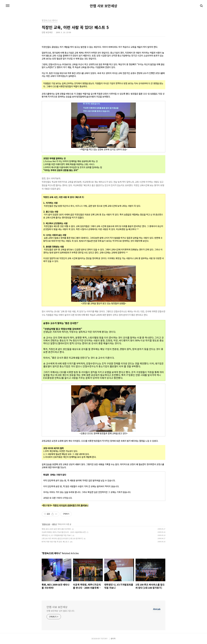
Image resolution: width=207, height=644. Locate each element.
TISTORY (104, 638)
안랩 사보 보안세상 (103, 6)
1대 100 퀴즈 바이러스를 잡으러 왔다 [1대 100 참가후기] (62, 538)
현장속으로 (46, 524)
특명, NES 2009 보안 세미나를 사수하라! (56, 529)
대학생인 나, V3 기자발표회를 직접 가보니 (57, 535)
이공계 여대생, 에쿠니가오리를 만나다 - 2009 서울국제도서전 (64, 532)
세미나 (54, 524)
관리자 (113, 638)
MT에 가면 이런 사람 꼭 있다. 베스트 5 (55, 542)
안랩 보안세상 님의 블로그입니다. (61, 611)
